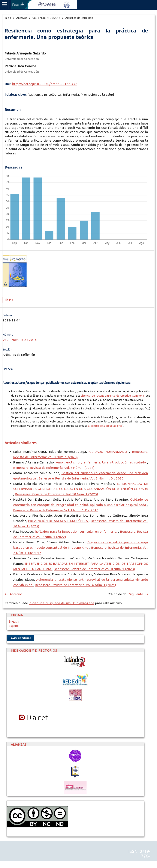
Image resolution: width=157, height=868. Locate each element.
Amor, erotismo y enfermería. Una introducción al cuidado (102, 462)
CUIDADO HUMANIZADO (109, 452)
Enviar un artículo (20, 638)
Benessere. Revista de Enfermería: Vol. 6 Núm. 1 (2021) (76, 585)
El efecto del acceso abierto (105, 426)
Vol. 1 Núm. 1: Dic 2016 (46, 18)
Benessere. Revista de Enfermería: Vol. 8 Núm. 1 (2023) (94, 569)
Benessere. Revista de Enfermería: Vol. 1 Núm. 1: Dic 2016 (56, 510)
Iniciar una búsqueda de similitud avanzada (61, 603)
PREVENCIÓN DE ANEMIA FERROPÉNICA (58, 521)
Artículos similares (21, 443)
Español (14, 626)
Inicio (8, 18)
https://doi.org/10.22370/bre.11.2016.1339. (45, 84)
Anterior (16, 594)
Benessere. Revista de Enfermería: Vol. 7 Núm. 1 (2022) (54, 468)
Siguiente (136, 594)
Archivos (22, 18)
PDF (11, 300)
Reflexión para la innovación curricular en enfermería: (76, 532)
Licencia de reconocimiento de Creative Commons (113, 396)
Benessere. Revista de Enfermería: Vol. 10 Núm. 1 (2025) (57, 494)
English (14, 622)
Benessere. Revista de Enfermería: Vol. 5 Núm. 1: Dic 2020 (81, 478)
